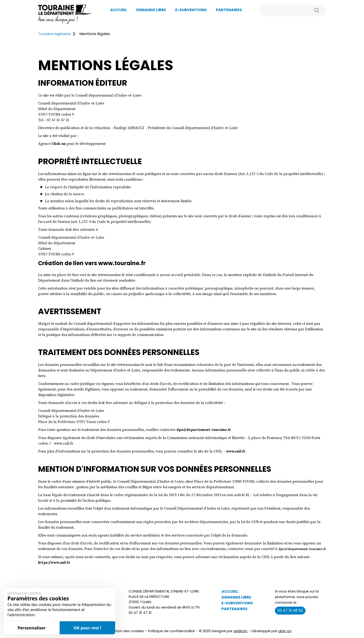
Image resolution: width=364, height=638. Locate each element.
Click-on (59, 143)
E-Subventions (191, 10)
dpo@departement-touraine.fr (205, 429)
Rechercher (317, 10)
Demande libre (151, 10)
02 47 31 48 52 (290, 615)
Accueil (119, 10)
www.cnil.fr (237, 451)
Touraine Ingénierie (57, 34)
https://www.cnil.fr (55, 567)
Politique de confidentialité (171, 635)
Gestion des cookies (126, 635)
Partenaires (229, 10)
